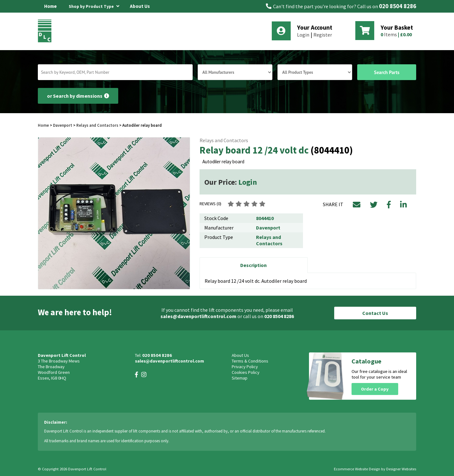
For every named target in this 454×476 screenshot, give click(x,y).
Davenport (63, 125)
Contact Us (375, 313)
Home (50, 6)
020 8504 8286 (398, 6)
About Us (140, 6)
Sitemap (240, 378)
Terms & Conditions (250, 361)
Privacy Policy (245, 367)
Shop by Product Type (94, 5)
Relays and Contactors (97, 125)
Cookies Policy (246, 372)
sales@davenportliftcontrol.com (198, 316)
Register (323, 35)
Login (303, 35)
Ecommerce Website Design (357, 469)
